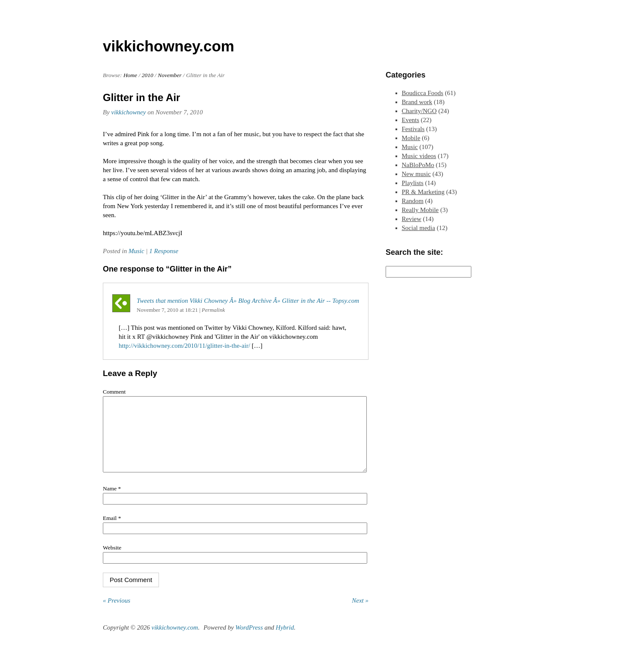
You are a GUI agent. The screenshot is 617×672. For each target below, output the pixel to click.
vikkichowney (129, 112)
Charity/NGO (419, 111)
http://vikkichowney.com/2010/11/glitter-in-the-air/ (184, 346)
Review (412, 219)
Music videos (419, 156)
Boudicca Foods (423, 93)
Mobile (411, 138)
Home (130, 75)
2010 (148, 75)
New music (416, 174)
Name (112, 501)
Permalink (213, 310)
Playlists (413, 183)
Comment (114, 392)
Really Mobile (420, 210)
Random (413, 201)
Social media (419, 228)
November (169, 75)
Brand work (417, 102)
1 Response (164, 251)
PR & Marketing (423, 192)
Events (411, 120)
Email (112, 531)
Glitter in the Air (141, 97)
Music (136, 251)
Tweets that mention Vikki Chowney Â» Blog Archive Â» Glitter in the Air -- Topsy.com (248, 301)
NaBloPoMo (418, 165)
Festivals (413, 129)
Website (112, 560)
